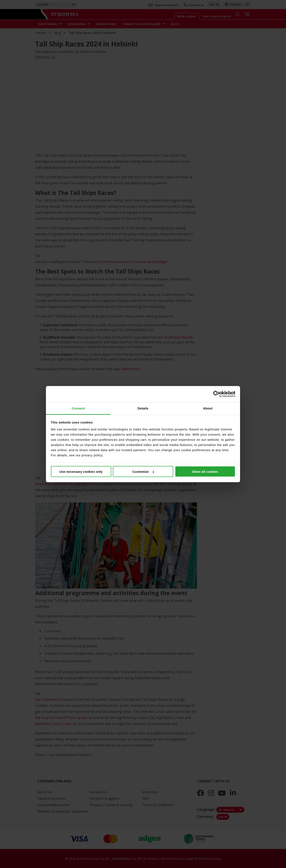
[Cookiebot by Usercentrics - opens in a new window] (216, 394)
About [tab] (208, 408)
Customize (143, 472)
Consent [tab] (78, 408)
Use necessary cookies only (81, 472)
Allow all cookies (205, 472)
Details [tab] (143, 408)
